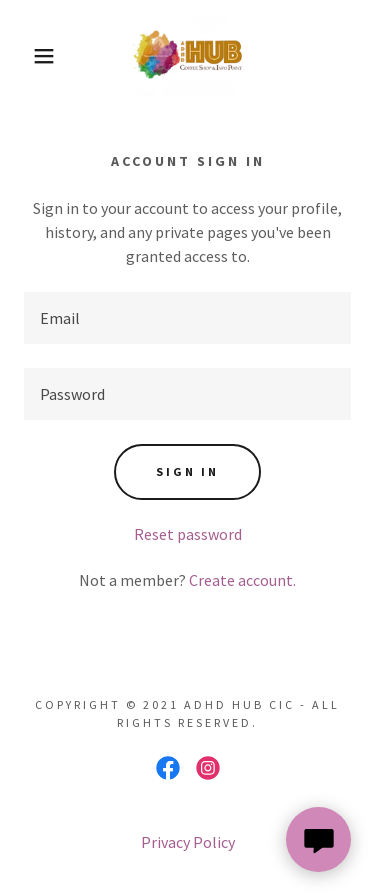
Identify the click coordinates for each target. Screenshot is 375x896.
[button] (29, 56)
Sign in (187, 471)
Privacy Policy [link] (188, 842)
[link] (187, 56)
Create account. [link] (242, 580)
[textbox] (187, 318)
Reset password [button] (188, 534)
